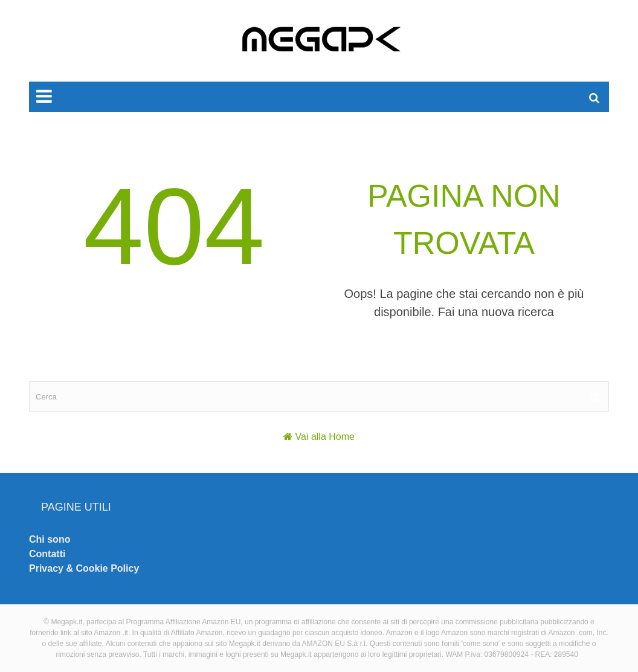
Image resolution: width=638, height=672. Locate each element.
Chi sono (50, 539)
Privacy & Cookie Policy (84, 568)
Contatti (47, 554)
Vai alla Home (325, 437)
